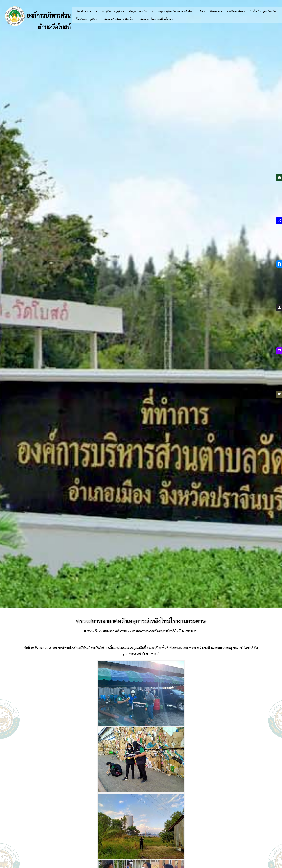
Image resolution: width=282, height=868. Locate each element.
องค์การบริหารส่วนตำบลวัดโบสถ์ (37, 16)
